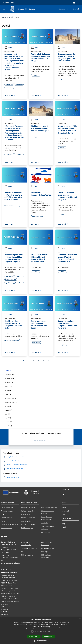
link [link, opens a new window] (59, 628)
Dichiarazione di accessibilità (46, 556)
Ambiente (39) (9, 375)
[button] (41, 641)
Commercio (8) (9, 378)
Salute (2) (8, 406)
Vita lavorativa (26, 514)
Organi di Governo (7, 508)
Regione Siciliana (8, 3)
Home (4, 17)
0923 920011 (11, 550)
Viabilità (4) (8, 426)
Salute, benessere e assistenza (48, 528)
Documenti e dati (7, 528)
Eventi (64, 527)
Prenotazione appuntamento (26, 544)
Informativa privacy (48, 548)
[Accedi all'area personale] (74, 3)
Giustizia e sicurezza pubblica (48, 512)
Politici (3, 521)
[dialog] (41, 630)
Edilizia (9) (8, 390)
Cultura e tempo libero (28, 511)
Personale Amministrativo (9, 524)
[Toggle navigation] (4, 9)
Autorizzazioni (46, 532)
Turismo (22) (8, 422)
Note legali (45, 552)
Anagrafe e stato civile (28, 508)
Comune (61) (9, 382)
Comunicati (65, 511)
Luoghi (64, 524)
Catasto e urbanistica (28, 524)
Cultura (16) (8, 386)
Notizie (64, 508)
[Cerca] (78, 9)
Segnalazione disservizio (29, 548)
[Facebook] (67, 9)
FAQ (23, 552)
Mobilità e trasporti (27, 528)
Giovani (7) (8, 394)
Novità (11, 17)
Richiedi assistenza (27, 555)
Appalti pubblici (26, 521)
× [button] (80, 619)
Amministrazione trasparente (47, 544)
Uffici (3, 514)
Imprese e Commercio (28, 518)
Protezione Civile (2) (11, 402)
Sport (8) (7, 414)
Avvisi (8, 48)
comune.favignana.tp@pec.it (11, 563)
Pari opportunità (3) (11, 398)
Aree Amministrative (8, 511)
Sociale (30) (8, 410)
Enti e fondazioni (6, 518)
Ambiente (44, 523)
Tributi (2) (8, 418)
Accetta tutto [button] (34, 637)
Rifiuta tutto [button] (49, 637)
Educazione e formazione (49, 507)
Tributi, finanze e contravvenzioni (47, 518)
